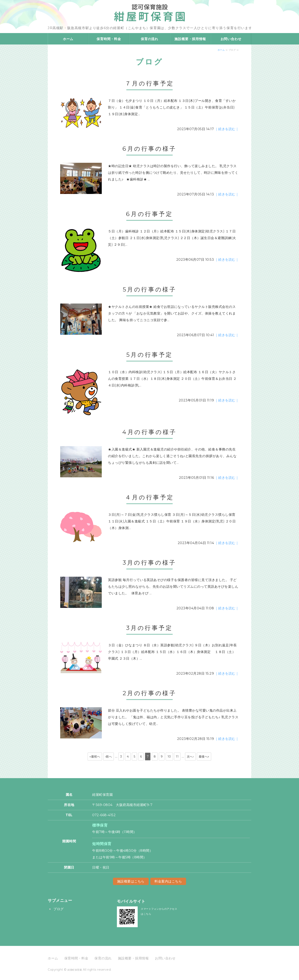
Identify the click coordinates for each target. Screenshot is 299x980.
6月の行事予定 (149, 214)
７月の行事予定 (149, 83)
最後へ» (204, 757)
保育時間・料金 (109, 39)
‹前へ (109, 757)
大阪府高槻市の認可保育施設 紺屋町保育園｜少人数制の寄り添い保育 (149, 11)
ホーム (68, 39)
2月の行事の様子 (150, 693)
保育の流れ (149, 39)
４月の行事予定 (149, 497)
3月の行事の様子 (149, 563)
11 (177, 757)
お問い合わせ (231, 39)
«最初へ (95, 757)
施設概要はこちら (131, 881)
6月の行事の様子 (149, 149)
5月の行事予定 (149, 355)
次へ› (190, 757)
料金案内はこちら (168, 881)
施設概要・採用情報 (190, 39)
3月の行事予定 (149, 628)
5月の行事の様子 (150, 289)
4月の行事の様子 (149, 432)
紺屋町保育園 (75, 970)
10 (169, 757)
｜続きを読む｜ (227, 129)
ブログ (59, 909)
